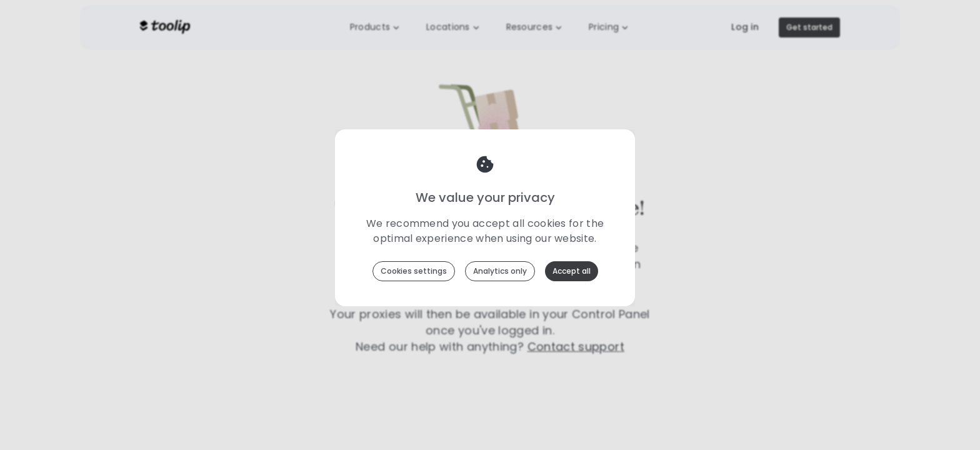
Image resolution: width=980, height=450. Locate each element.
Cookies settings (414, 268)
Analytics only (500, 268)
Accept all (572, 268)
